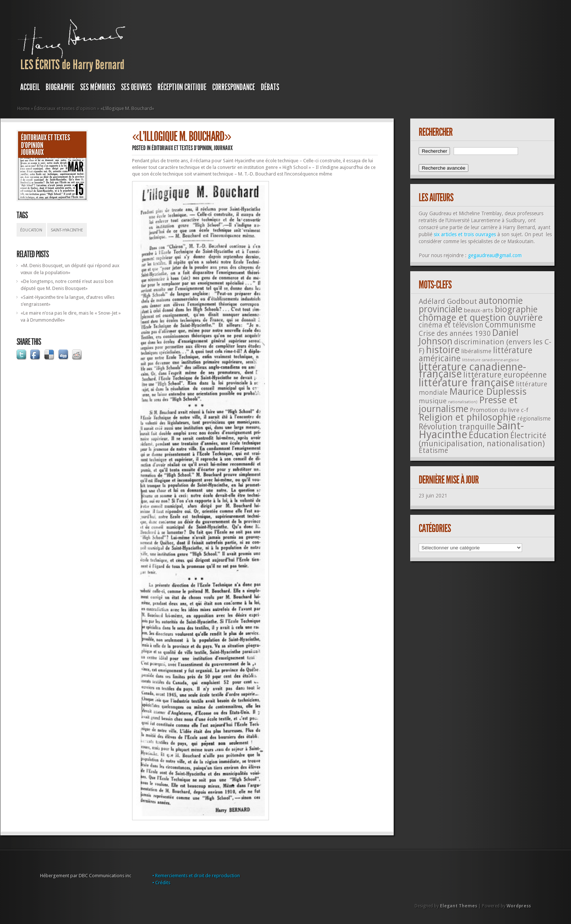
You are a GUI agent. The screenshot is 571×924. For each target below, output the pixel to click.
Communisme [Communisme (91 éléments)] (510, 325)
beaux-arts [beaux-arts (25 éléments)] (479, 310)
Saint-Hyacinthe (67, 230)
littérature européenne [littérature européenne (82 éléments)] (505, 375)
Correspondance (234, 87)
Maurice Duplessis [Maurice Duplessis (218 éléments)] (488, 392)
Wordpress (519, 906)
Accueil (30, 87)
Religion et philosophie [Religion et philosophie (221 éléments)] (467, 417)
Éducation (31, 230)
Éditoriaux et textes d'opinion (65, 108)
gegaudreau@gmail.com (495, 255)
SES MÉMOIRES (98, 87)
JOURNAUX (32, 152)
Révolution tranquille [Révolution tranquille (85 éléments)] (457, 427)
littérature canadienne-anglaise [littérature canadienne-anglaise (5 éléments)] (491, 360)
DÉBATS (270, 87)
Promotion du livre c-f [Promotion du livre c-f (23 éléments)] (499, 410)
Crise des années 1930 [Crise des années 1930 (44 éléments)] (455, 334)
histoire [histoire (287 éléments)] (443, 350)
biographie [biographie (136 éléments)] (516, 309)
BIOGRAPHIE (60, 87)
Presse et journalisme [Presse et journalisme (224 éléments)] (468, 404)
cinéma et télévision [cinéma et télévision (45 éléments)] (451, 325)
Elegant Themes (459, 906)
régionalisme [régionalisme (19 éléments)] (534, 419)
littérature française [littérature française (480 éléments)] (467, 383)
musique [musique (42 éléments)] (433, 401)
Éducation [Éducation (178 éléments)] (489, 435)
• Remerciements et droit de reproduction (196, 876)
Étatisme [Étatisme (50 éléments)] (433, 451)
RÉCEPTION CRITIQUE (182, 87)
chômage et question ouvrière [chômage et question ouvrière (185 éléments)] (481, 318)
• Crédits (161, 883)
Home (24, 108)
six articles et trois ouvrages (465, 234)
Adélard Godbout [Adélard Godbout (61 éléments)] (448, 301)
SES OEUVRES (136, 87)
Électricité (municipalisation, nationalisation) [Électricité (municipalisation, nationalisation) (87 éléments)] (483, 440)
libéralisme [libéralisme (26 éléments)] (476, 351)
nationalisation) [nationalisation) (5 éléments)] (463, 402)
